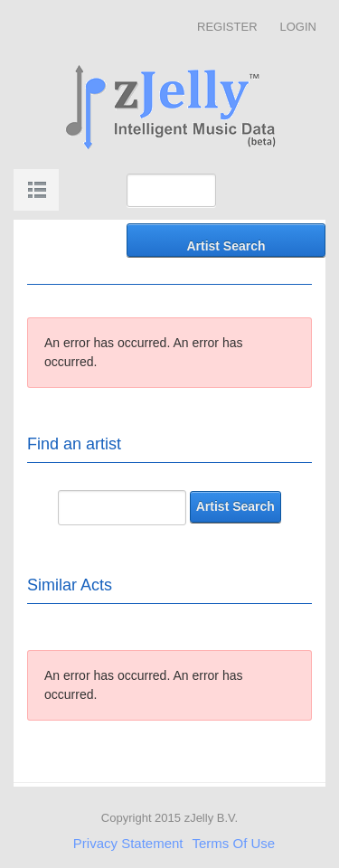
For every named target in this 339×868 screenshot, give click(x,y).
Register (227, 27)
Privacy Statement (128, 843)
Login (298, 27)
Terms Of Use (234, 843)
